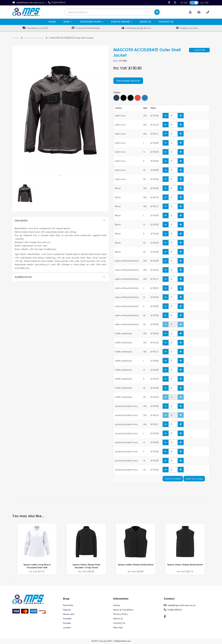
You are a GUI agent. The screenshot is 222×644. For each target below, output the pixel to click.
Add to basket (173, 479)
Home (52, 22)
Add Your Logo (194, 479)
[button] (61, 220)
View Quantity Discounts (128, 81)
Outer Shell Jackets (34, 38)
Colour (117, 92)
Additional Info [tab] (23, 277)
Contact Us (166, 22)
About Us (145, 22)
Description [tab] (21, 220)
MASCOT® (199, 50)
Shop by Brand (121, 22)
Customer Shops (92, 22)
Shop (68, 22)
